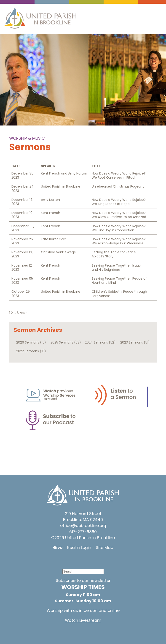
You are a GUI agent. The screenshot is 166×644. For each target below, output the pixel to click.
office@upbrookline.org (83, 526)
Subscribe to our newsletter (83, 581)
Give (58, 548)
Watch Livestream (83, 620)
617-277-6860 (83, 532)
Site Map (104, 548)
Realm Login (79, 548)
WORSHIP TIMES (83, 587)
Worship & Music (27, 138)
